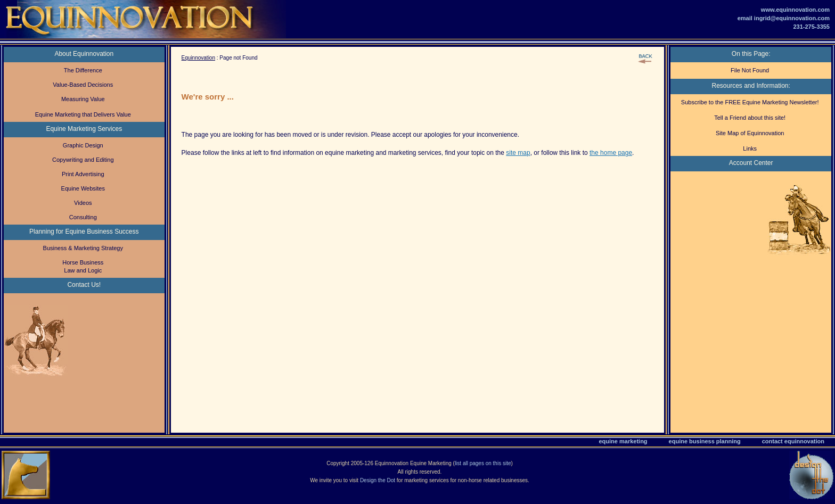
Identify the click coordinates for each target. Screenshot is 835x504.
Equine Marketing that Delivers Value (83, 114)
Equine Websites (83, 188)
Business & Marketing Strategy (83, 248)
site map (518, 153)
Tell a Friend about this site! (750, 118)
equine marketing (623, 441)
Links (750, 148)
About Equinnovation (84, 54)
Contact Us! (84, 285)
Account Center (751, 163)
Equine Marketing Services (84, 129)
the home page (611, 153)
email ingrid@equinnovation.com (784, 18)
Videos (83, 203)
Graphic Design (83, 145)
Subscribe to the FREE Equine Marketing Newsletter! (750, 102)
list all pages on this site (483, 463)
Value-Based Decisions (83, 85)
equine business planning (705, 441)
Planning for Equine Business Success (84, 232)
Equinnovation (198, 58)
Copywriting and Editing (83, 160)
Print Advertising (83, 174)
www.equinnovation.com (795, 10)
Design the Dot (378, 480)
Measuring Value (83, 99)
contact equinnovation (793, 441)
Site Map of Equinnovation (750, 133)
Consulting (83, 217)
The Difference (83, 70)
